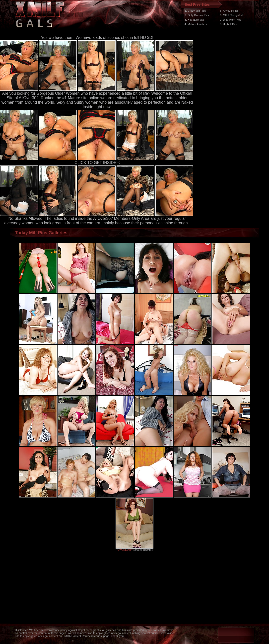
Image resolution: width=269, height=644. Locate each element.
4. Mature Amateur (196, 24)
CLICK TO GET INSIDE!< (97, 163)
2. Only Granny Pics (197, 15)
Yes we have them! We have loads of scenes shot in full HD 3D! (97, 38)
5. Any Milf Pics (229, 11)
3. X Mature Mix (194, 20)
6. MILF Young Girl (231, 15)
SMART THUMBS (143, 550)
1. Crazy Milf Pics (195, 11)
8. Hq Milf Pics (229, 24)
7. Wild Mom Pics (231, 20)
